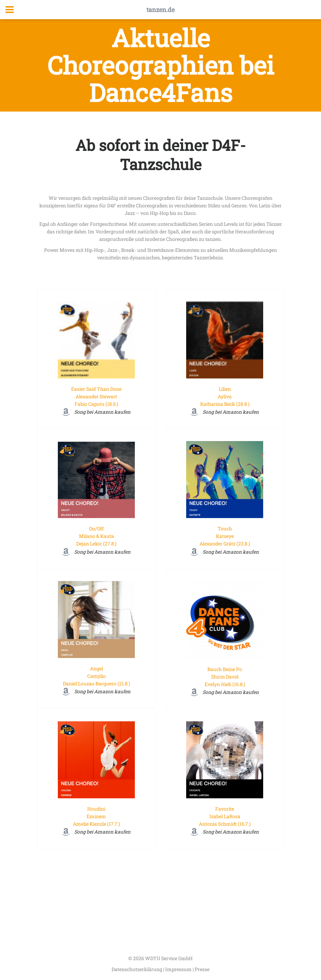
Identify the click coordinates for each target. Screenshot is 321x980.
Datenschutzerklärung (137, 969)
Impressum (179, 969)
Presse (202, 969)
